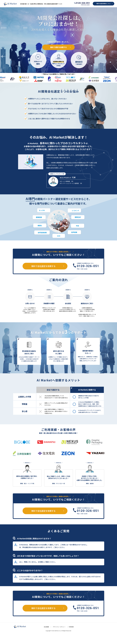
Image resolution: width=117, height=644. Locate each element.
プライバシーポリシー (59, 627)
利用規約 (71, 627)
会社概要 (46, 627)
